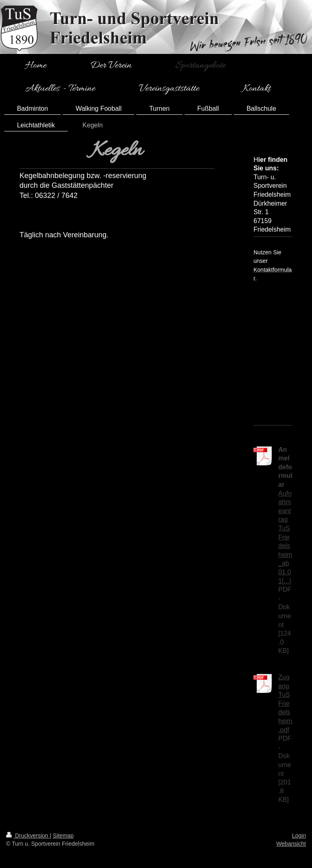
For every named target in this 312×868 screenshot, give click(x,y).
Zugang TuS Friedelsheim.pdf (285, 704)
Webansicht (291, 844)
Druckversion (28, 836)
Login (299, 836)
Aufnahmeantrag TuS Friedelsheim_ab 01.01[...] (285, 537)
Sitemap (63, 836)
